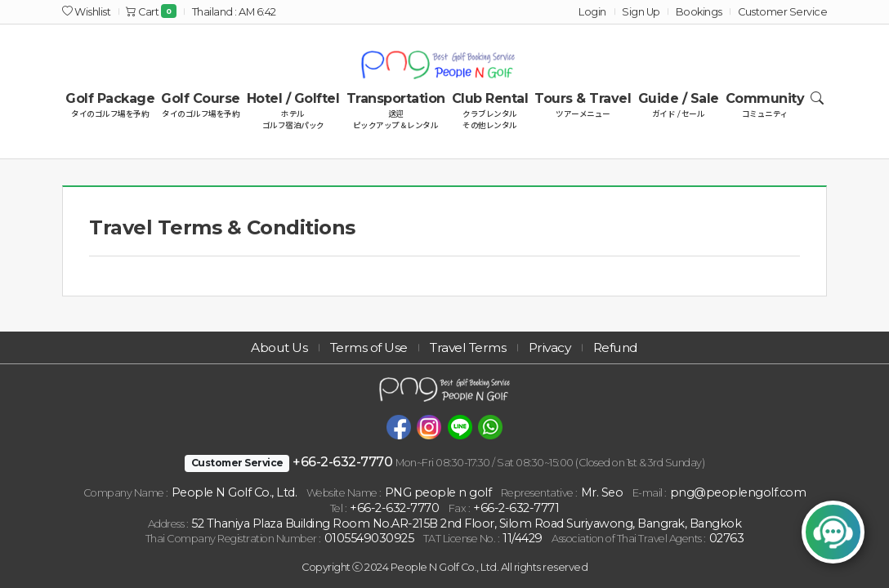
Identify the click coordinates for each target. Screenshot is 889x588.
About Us (266, 347)
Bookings (699, 12)
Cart (151, 12)
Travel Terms (467, 347)
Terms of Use (361, 347)
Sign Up (641, 12)
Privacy (556, 347)
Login (592, 12)
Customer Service (782, 12)
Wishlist (86, 12)
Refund (628, 347)
